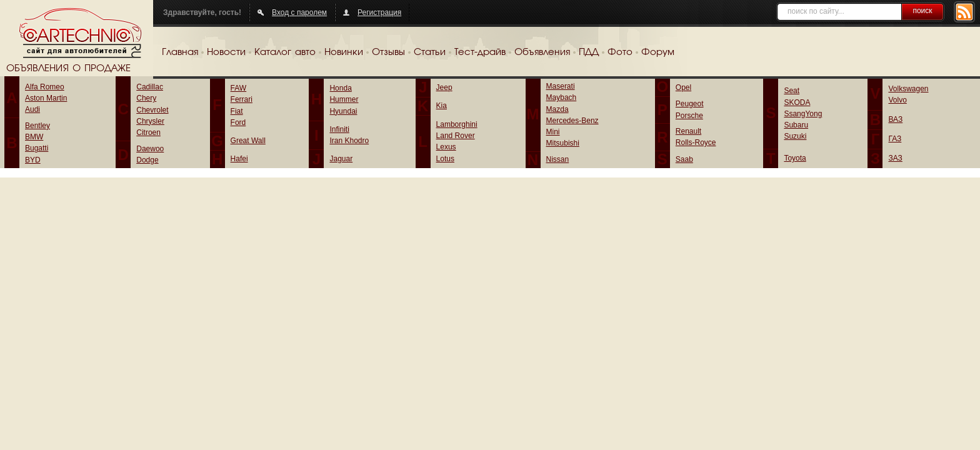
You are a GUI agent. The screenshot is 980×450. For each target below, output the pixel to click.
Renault (688, 131)
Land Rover (456, 136)
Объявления (542, 52)
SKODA (797, 102)
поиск (922, 11)
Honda (340, 88)
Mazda (557, 109)
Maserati (561, 86)
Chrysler (150, 121)
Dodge (147, 160)
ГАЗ (895, 139)
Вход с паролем (299, 12)
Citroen (148, 132)
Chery (146, 98)
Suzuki (795, 136)
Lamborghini (457, 124)
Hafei (239, 159)
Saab (684, 159)
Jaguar (341, 159)
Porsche (689, 116)
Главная (180, 52)
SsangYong (803, 114)
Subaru (796, 125)
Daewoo (150, 149)
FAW (239, 88)
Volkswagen (908, 89)
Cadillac (150, 87)
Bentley (37, 126)
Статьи (430, 52)
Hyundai (343, 111)
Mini (553, 132)
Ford (238, 122)
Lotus (445, 159)
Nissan (558, 159)
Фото (620, 52)
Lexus (446, 147)
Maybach (562, 97)
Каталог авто (285, 52)
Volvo (897, 100)
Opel (683, 87)
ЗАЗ (895, 158)
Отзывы (388, 52)
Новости (226, 52)
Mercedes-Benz (572, 121)
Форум (658, 52)
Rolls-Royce (696, 142)
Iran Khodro (349, 141)
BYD (33, 160)
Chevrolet (152, 110)
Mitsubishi (563, 143)
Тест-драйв (480, 52)
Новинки (344, 52)
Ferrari (242, 99)
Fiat (237, 111)
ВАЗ (895, 119)
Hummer (344, 99)
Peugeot (690, 104)
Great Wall (248, 141)
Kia (442, 106)
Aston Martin (46, 98)
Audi (32, 109)
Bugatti (37, 148)
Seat (792, 91)
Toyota (795, 158)
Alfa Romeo (45, 87)
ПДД (589, 52)
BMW (34, 137)
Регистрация (379, 12)
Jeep (444, 87)
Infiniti (339, 129)
